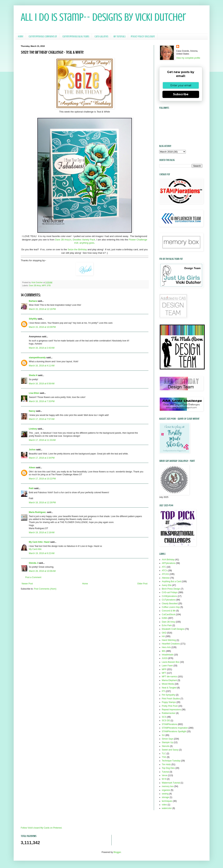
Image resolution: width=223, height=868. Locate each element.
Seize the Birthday (77, 249)
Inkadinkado (168, 655)
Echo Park (167, 625)
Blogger (117, 852)
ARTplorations (169, 563)
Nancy (32, 411)
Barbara (33, 301)
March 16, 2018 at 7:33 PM (42, 401)
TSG (164, 757)
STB (49, 285)
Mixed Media (168, 684)
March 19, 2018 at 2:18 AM (42, 532)
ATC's (165, 571)
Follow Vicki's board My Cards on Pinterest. (42, 828)
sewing (165, 794)
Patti (31, 488)
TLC (164, 754)
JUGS (165, 658)
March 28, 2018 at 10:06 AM (42, 571)
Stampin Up (168, 742)
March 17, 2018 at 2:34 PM (42, 458)
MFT (164, 673)
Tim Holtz (166, 764)
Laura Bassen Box (171, 662)
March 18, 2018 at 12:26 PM (42, 503)
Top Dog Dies (168, 768)
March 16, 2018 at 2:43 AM (42, 348)
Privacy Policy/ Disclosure (143, 37)
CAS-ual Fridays (170, 592)
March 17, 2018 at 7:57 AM (42, 419)
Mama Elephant (169, 680)
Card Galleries (101, 37)
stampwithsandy (37, 358)
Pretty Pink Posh (170, 706)
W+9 (164, 779)
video (165, 805)
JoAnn (32, 450)
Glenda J (34, 563)
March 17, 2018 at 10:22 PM (42, 479)
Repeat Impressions (172, 710)
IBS (164, 651)
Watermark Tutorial (171, 783)
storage (165, 797)
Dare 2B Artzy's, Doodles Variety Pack (75, 240)
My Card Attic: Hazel (39, 542)
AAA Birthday (168, 560)
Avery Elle (167, 585)
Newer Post (27, 584)
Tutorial (165, 772)
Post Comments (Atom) (45, 589)
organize (166, 790)
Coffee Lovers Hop (171, 607)
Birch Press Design (171, 589)
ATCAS (165, 574)
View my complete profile (188, 58)
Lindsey (33, 429)
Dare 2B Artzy (35, 285)
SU (163, 735)
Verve (165, 775)
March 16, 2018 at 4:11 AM (42, 366)
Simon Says (168, 739)
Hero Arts (166, 647)
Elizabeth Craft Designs (173, 629)
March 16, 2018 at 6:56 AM (42, 384)
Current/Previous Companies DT (43, 37)
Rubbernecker (169, 713)
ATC (164, 567)
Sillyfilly (33, 319)
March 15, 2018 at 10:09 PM (42, 327)
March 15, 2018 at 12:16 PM (42, 309)
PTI (164, 691)
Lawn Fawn (167, 666)
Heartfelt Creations (171, 644)
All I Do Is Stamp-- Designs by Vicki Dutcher (103, 17)
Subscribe (181, 94)
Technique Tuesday (171, 761)
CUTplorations (169, 600)
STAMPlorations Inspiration (175, 728)
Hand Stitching (169, 640)
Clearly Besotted (170, 604)
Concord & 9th (169, 611)
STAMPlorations (170, 724)
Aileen (32, 468)
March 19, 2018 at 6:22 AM (42, 553)
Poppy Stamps (169, 702)
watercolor (167, 808)
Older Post (142, 584)
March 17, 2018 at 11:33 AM (42, 440)
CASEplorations (170, 596)
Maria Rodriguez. (38, 512)
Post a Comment (33, 577)
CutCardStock (169, 614)
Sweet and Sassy (170, 750)
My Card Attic (35, 549)
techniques (167, 801)
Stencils (166, 746)
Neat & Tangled (169, 688)
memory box (168, 786)
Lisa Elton (34, 393)
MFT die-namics (170, 677)
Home (21, 37)
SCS (164, 717)
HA (163, 636)
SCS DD (166, 721)
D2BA (165, 618)
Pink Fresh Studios (171, 699)
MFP (44, 285)
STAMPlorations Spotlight (174, 731)
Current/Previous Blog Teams (76, 37)
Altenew (166, 578)
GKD (164, 633)
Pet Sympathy (169, 695)
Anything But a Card (172, 581)
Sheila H (33, 375)
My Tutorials (119, 37)
